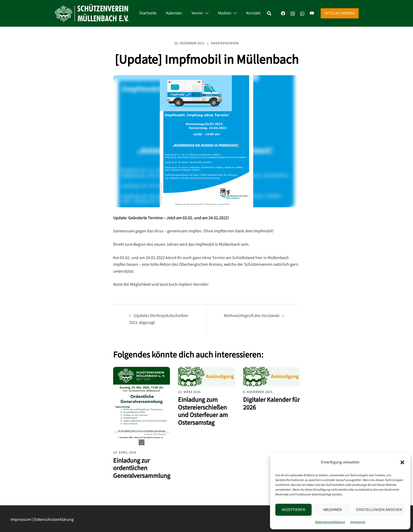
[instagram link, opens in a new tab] (293, 13)
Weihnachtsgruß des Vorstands (252, 316)
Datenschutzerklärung (330, 522)
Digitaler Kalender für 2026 (271, 404)
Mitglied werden (340, 13)
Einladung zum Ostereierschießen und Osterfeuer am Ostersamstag (203, 411)
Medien (225, 13)
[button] (402, 462)
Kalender (174, 13)
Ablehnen (332, 510)
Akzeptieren (293, 510)
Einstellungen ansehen (379, 510)
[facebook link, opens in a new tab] (283, 13)
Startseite (148, 13)
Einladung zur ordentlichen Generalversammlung (142, 468)
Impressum (358, 522)
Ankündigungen (225, 43)
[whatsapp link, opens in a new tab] (302, 13)
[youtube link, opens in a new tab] (312, 13)
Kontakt (253, 13)
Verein (197, 13)
